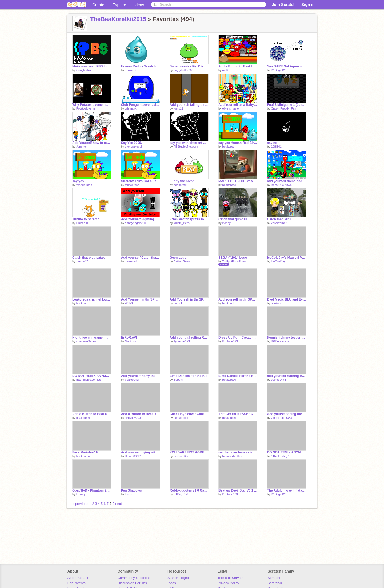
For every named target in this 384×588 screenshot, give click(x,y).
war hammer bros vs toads (238, 452)
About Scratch (78, 578)
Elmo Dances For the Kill (188, 376)
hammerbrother (232, 456)
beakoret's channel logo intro (92, 299)
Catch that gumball (233, 219)
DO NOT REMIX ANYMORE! (92, 376)
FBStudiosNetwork (186, 147)
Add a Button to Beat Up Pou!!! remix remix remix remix (238, 66)
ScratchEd (275, 578)
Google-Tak (84, 70)
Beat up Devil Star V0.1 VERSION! (238, 490)
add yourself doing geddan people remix (287, 181)
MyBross (131, 341)
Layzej (81, 494)
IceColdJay (278, 261)
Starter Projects (179, 578)
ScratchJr (275, 583)
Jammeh (82, 147)
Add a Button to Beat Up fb (141, 414)
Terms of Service (231, 578)
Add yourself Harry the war (141, 376)
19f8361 (276, 147)
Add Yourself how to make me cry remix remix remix (92, 143)
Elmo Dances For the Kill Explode (238, 376)
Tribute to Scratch (86, 219)
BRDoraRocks (280, 341)
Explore (119, 5)
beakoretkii (132, 380)
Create (98, 5)
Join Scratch (284, 4)
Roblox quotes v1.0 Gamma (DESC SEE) (189, 490)
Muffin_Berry (182, 223)
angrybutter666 (183, 70)
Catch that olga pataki (89, 258)
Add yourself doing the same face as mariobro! (287, 414)
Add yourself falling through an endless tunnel (189, 105)
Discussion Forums (132, 583)
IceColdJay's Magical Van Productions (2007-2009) (287, 258)
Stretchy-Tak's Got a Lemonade (141, 181)
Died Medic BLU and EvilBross (287, 299)
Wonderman (84, 185)
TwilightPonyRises (234, 261)
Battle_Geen (182, 261)
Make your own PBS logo (91, 66)
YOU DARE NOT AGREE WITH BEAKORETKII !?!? (189, 452)
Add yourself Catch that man (141, 258)
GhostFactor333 (281, 418)
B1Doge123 (279, 70)
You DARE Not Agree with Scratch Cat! (287, 66)
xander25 (82, 261)
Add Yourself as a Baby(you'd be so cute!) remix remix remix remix (238, 105)
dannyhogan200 (135, 223)
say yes (78, 181)
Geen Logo (178, 258)
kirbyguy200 (133, 418)
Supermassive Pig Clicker (189, 66)
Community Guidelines (135, 578)
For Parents (77, 583)
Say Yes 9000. (131, 143)
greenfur (179, 303)
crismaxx (131, 108)
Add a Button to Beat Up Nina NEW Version (92, 414)
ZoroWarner (279, 223)
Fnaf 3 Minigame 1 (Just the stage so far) (287, 105)
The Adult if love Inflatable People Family (287, 490)
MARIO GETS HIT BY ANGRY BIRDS (238, 181)
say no (272, 143)
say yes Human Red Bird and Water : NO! (238, 143)
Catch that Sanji (279, 219)
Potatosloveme (86, 108)
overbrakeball (134, 147)
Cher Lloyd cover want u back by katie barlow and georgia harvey (189, 414)
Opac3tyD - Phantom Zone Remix (92, 490)
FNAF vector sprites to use (189, 219)
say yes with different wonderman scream (189, 143)
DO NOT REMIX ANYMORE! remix (287, 452)
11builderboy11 (281, 456)
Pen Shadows (131, 490)
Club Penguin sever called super (141, 105)
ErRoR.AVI (129, 338)
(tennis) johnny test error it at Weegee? (287, 338)
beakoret (131, 70)
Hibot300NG (133, 456)
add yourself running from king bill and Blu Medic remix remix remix (287, 376)
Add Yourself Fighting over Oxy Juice (141, 219)
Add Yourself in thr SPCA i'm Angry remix (189, 299)
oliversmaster (231, 108)
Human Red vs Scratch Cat (141, 66)
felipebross (132, 185)
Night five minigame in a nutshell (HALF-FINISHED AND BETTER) (92, 338)
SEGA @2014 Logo (233, 258)
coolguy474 (278, 380)
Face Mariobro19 (85, 452)
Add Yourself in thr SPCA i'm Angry (238, 299)
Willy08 (129, 303)
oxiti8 (226, 70)
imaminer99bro (86, 341)
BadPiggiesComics (89, 380)
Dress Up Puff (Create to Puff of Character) (238, 338)
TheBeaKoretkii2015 (118, 19)
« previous (81, 504)
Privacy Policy (228, 583)
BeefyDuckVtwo (281, 185)
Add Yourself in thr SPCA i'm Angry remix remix (141, 299)
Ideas (139, 5)
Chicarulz (82, 223)
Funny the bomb (182, 181)
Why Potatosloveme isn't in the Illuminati (92, 105)
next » (120, 504)
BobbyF (227, 223)
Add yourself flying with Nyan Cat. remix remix (141, 452)
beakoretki (180, 185)
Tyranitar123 (182, 341)
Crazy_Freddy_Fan (283, 108)
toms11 (178, 108)
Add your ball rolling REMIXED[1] (189, 338)
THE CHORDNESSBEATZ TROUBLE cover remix (238, 414)
